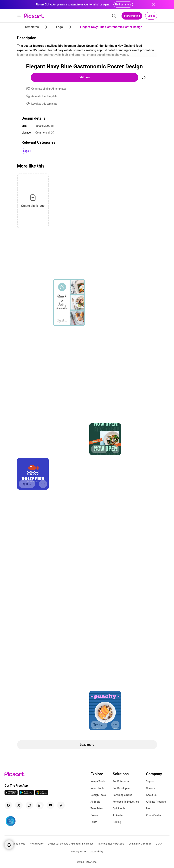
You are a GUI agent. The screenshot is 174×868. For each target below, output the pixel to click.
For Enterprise (121, 781)
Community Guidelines (140, 844)
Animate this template (44, 96)
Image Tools (98, 781)
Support (151, 781)
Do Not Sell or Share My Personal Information (71, 844)
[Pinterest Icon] (61, 805)
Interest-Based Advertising (111, 844)
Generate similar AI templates (49, 89)
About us (151, 795)
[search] (114, 16)
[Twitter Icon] (19, 805)
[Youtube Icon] (50, 805)
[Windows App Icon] (42, 794)
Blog (149, 808)
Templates (97, 808)
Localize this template (44, 104)
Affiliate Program (156, 802)
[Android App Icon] (27, 794)
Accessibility (97, 852)
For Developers (122, 788)
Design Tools (98, 795)
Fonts (94, 822)
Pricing (117, 822)
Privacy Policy (36, 844)
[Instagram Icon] (29, 805)
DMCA (159, 844)
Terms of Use (18, 844)
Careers (151, 788)
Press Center (154, 815)
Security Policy (78, 852)
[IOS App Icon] (11, 794)
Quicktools (119, 808)
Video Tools (97, 788)
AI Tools (95, 802)
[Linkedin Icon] (40, 805)
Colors (94, 815)
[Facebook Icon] (8, 805)
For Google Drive (122, 795)
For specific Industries (126, 802)
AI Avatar (118, 815)
